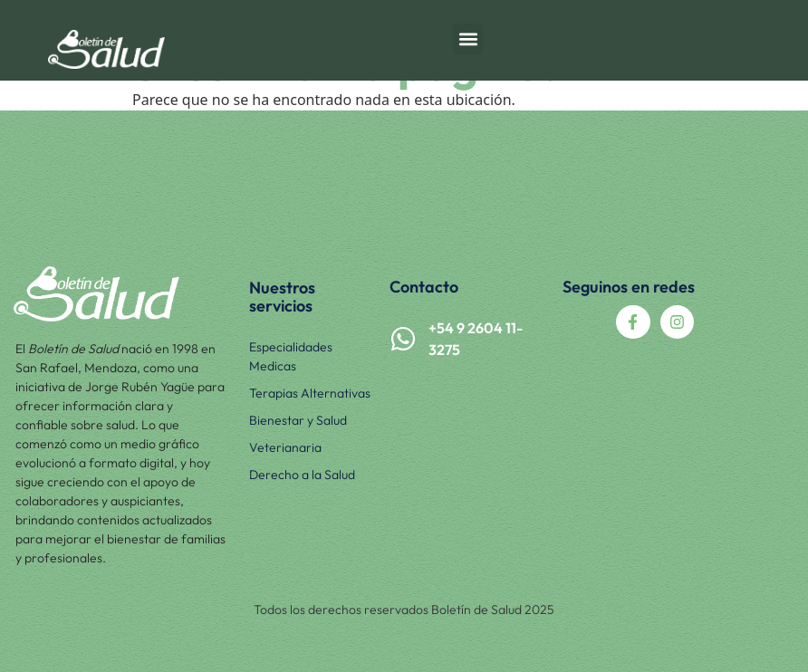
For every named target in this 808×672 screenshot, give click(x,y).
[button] (468, 38)
